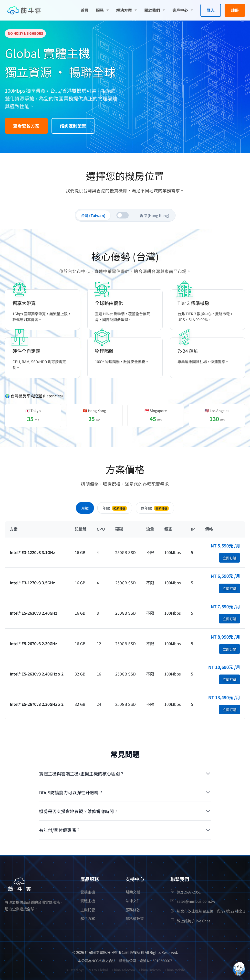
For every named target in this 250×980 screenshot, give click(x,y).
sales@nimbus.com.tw (196, 901)
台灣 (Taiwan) (93, 215)
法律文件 (133, 901)
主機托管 (88, 910)
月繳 (85, 508)
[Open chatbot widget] (239, 969)
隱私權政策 (135, 918)
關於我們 (152, 10)
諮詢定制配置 (73, 126)
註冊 (235, 10)
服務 (100, 10)
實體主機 (88, 901)
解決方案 (124, 10)
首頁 (85, 10)
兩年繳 (155, 508)
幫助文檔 (133, 892)
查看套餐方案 (26, 126)
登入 (211, 10)
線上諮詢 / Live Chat (193, 921)
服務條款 (133, 910)
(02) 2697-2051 (189, 892)
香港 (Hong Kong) (154, 215)
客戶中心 (180, 10)
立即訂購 (229, 558)
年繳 (115, 508)
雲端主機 (88, 892)
